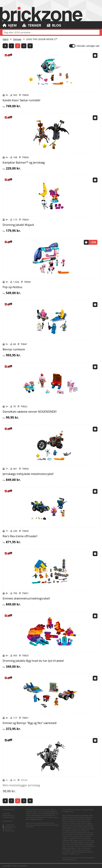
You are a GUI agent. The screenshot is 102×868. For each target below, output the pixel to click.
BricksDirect (88, 819)
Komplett (81, 836)
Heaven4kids (90, 829)
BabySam (86, 815)
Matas (87, 842)
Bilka (91, 815)
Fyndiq (64, 829)
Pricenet (77, 846)
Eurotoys (69, 827)
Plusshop (71, 846)
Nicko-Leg (73, 844)
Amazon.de (78, 815)
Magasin (82, 842)
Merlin (92, 842)
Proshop (83, 846)
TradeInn (72, 854)
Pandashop (81, 844)
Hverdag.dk (74, 831)
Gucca (78, 829)
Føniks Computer (78, 827)
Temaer (32, 25)
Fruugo (91, 827)
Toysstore (65, 854)
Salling (64, 848)
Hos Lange (66, 831)
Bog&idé (81, 817)
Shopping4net (72, 848)
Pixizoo (65, 846)
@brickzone (9, 829)
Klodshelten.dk (80, 835)
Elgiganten (90, 825)
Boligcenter (89, 817)
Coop (78, 823)
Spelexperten (76, 850)
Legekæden (87, 838)
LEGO (84, 840)
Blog (54, 25)
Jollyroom (86, 831)
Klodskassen (90, 835)
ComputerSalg (80, 821)
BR (82, 819)
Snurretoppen (67, 850)
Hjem (10, 25)
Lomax (67, 842)
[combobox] (51, 32)
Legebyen (65, 838)
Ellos (64, 827)
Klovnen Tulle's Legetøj (70, 836)
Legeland (65, 840)
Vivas (78, 854)
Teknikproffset (81, 852)
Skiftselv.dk (87, 848)
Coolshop (73, 823)
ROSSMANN (90, 846)
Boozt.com (66, 819)
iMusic (80, 831)
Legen (71, 840)
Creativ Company (86, 823)
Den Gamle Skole (75, 825)
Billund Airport (73, 817)
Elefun (84, 825)
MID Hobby (66, 844)
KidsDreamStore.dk (83, 833)
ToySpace (89, 852)
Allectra (65, 815)
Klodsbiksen (70, 835)
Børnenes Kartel (75, 819)
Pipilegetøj (89, 844)
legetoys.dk (77, 840)
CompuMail (71, 821)
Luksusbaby (74, 842)
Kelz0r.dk (65, 833)
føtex (86, 827)
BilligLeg (65, 817)
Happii (83, 829)
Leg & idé (87, 836)
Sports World (86, 850)
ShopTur (80, 848)
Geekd (69, 829)
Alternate (71, 815)
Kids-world (72, 833)
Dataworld (66, 825)
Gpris (74, 829)
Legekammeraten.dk (76, 838)
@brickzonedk (10, 831)
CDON (64, 821)
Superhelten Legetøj (69, 852)
